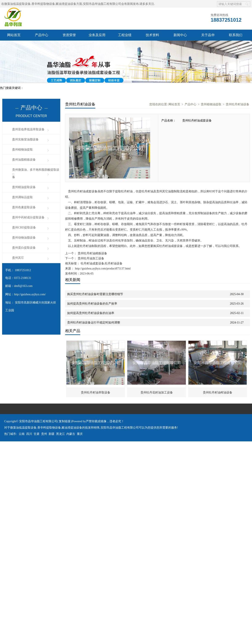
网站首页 (14, 35)
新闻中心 (180, 35)
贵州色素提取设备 (24, 207)
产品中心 (42, 35)
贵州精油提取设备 (24, 187)
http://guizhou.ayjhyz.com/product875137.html (103, 269)
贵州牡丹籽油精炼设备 (92, 253)
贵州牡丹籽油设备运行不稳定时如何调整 (94, 323)
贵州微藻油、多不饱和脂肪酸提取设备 (36, 173)
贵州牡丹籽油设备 (238, 104)
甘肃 (37, 434)
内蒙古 (71, 434)
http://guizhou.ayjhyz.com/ (30, 294)
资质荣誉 (69, 35)
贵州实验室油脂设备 (25, 139)
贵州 (44, 434)
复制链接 (65, 421)
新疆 (51, 434)
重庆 (80, 434)
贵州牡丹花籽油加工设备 (157, 393)
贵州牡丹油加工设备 (91, 258)
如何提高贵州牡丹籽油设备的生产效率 (92, 304)
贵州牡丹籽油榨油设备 (218, 393)
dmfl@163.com (23, 286)
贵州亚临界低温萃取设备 (28, 129)
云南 (22, 434)
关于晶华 (208, 35)
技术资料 (152, 35)
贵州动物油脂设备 (24, 238)
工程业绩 (125, 35)
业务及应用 (97, 35)
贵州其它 (18, 258)
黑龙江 (60, 434)
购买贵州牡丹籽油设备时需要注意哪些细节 (95, 294)
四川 (29, 434)
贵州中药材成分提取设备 (28, 217)
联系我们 (236, 35)
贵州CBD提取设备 (24, 228)
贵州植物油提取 (22, 150)
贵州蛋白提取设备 (24, 248)
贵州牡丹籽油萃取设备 (96, 393)
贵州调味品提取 (22, 197)
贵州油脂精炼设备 (24, 160)
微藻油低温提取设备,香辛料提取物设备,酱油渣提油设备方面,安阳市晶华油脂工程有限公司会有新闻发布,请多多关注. (80, 4)
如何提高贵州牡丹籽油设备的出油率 (91, 313)
